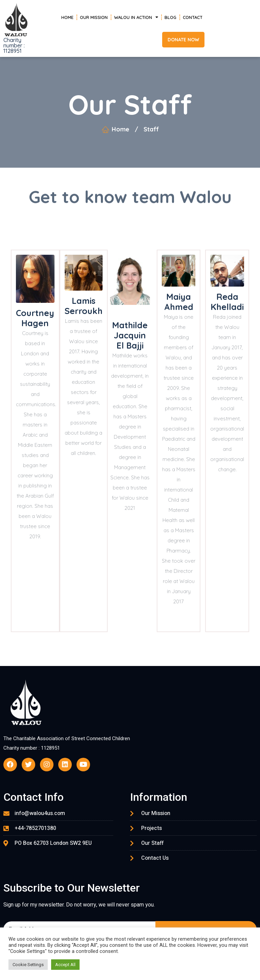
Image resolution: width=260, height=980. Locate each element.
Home (67, 17)
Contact (193, 17)
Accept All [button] (65, 965)
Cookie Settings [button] (28, 965)
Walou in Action (136, 17)
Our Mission (94, 17)
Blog (170, 17)
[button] (183, 40)
